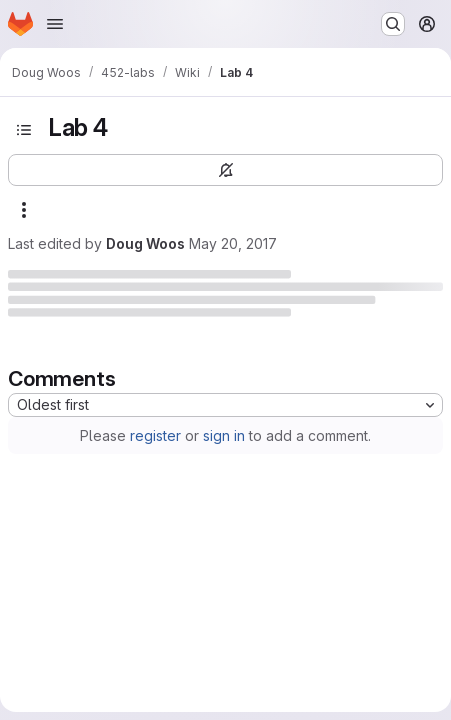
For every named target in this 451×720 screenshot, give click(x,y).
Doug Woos (145, 243)
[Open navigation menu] (55, 24)
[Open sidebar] (24, 130)
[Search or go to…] (393, 24)
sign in (224, 435)
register (155, 435)
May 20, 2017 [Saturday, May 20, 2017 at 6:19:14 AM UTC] (233, 243)
